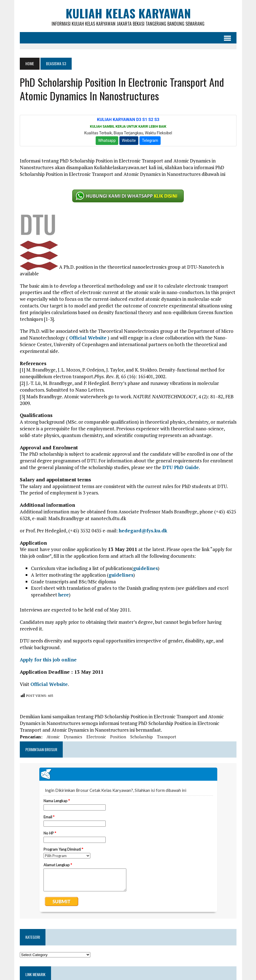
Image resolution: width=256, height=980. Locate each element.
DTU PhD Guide (181, 467)
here (64, 595)
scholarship (142, 737)
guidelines (145, 568)
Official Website (87, 338)
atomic (53, 737)
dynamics (73, 737)
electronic (96, 737)
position (118, 737)
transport (167, 737)
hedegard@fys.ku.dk (143, 531)
